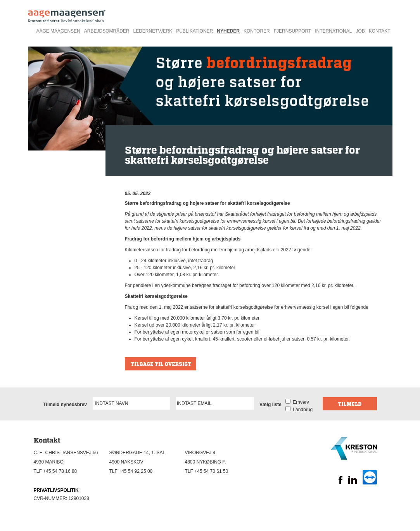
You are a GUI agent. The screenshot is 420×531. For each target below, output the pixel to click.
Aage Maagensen (58, 31)
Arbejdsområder (107, 31)
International (333, 31)
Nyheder (228, 31)
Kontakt (380, 31)
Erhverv (300, 402)
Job (360, 31)
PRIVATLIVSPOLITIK (56, 490)
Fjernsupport (292, 31)
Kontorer (257, 31)
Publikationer (194, 31)
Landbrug (302, 410)
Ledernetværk (153, 31)
